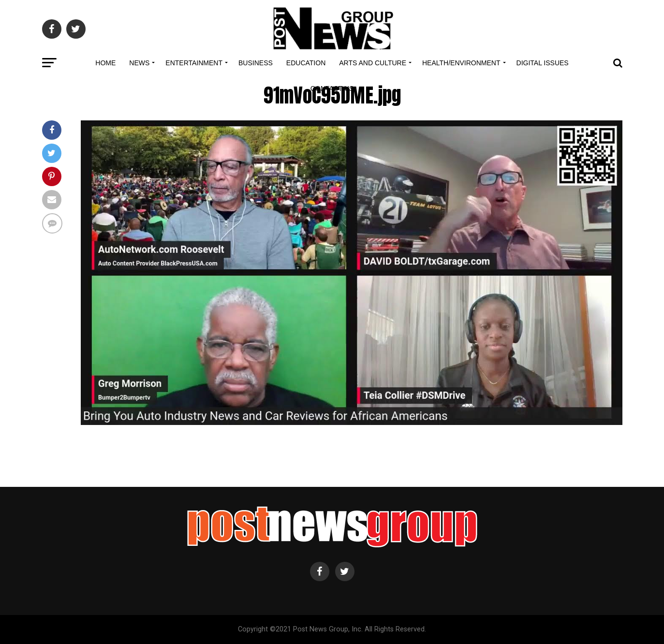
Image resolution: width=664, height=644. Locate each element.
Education (306, 63)
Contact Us (332, 88)
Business (256, 63)
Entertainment (194, 63)
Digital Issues (543, 63)
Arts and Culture (373, 63)
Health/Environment (461, 63)
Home (105, 63)
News (139, 63)
